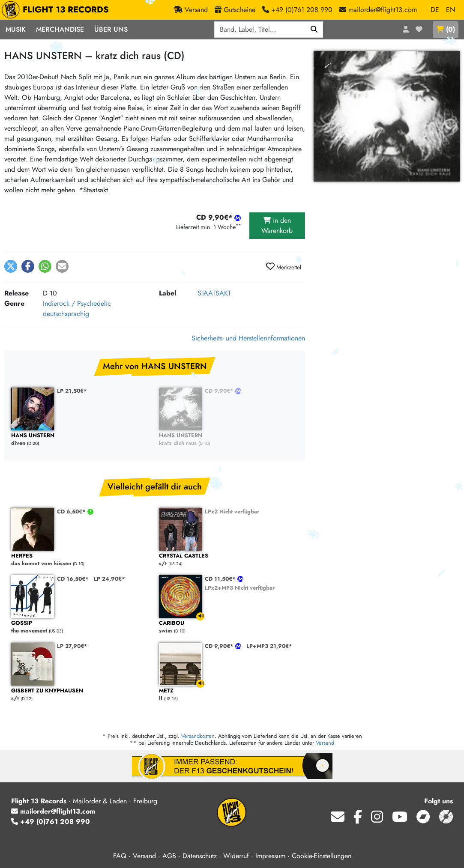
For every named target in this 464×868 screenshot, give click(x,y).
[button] (11, 266)
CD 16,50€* (73, 579)
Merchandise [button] (60, 29)
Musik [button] (16, 29)
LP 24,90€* (109, 579)
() (446, 29)
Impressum (270, 856)
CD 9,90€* (220, 391)
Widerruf (236, 856)
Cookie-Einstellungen (322, 856)
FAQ (120, 856)
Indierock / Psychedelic (77, 303)
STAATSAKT (214, 293)
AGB (169, 856)
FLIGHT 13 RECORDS (57, 10)
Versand (325, 743)
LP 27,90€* (72, 646)
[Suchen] (314, 30)
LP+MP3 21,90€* (269, 646)
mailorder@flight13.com (53, 811)
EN (451, 10)
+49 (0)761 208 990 (51, 822)
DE (435, 10)
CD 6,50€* (72, 512)
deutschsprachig (66, 314)
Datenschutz (200, 856)
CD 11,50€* (221, 579)
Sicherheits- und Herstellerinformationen (248, 338)
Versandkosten (198, 736)
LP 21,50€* (72, 391)
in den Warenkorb (277, 225)
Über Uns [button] (111, 29)
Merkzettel (284, 267)
